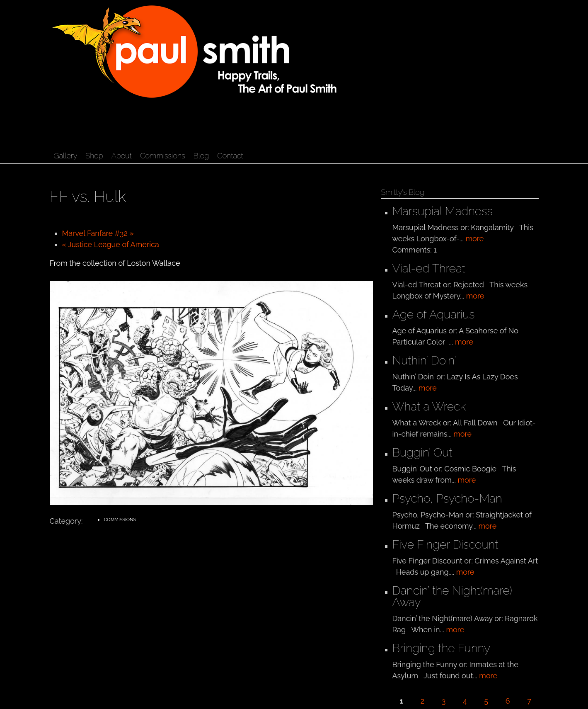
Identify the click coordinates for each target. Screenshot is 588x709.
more (475, 239)
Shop (94, 156)
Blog (201, 156)
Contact (230, 156)
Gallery (66, 156)
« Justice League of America (111, 244)
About (122, 156)
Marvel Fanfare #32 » (98, 233)
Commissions (163, 156)
